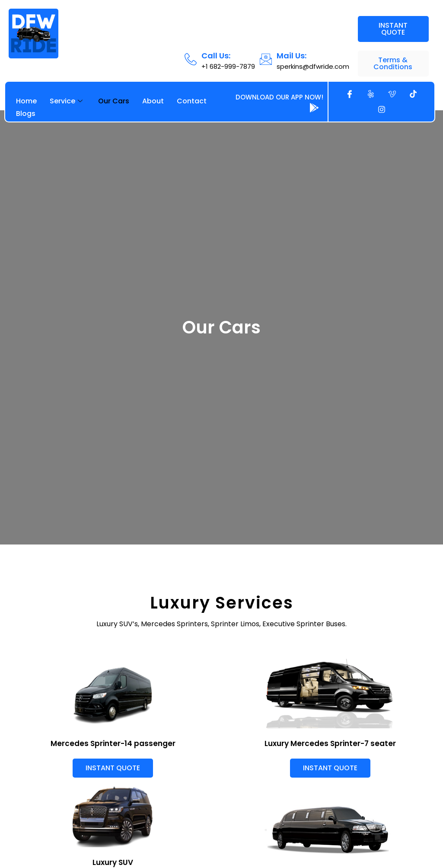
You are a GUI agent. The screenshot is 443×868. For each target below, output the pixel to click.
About (153, 101)
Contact (192, 101)
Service (66, 101)
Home (26, 101)
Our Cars (114, 101)
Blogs (26, 114)
